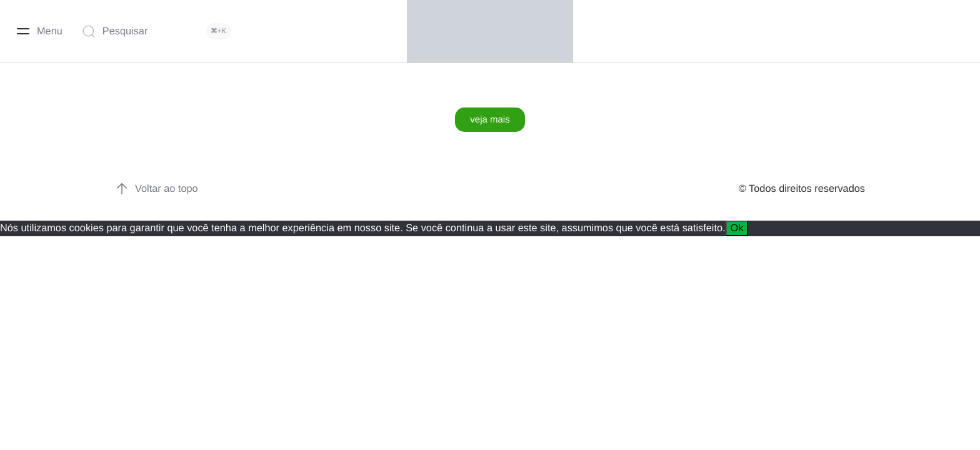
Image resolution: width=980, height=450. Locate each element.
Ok (737, 228)
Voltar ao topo (157, 189)
